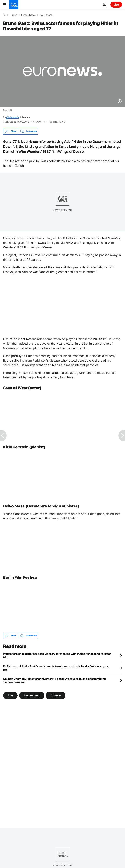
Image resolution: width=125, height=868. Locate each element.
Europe (13, 15)
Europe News (28, 15)
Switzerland (46, 15)
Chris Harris (13, 117)
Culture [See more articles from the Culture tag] (56, 695)
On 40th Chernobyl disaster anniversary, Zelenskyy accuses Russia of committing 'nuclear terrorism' (54, 680)
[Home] (4, 15)
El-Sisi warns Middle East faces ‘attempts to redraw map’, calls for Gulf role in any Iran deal (56, 668)
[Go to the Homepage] (14, 5)
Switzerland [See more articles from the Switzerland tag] (32, 695)
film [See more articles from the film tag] (10, 695)
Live (116, 5)
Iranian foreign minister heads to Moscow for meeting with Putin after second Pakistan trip (57, 656)
